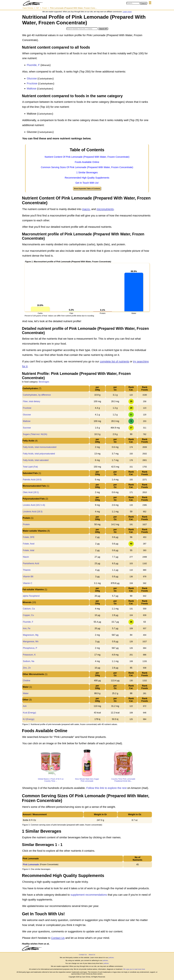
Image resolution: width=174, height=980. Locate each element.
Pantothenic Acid (31, 563)
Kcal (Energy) (29, 713)
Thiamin (27, 570)
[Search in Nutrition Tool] (82, 29)
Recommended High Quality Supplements (87, 178)
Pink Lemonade (31, 864)
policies (111, 958)
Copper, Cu (28, 615)
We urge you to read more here (134, 969)
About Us (92, 955)
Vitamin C (28, 583)
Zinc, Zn (27, 668)
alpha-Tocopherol (31, 596)
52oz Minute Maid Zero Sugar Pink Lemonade (87, 780)
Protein (26, 524)
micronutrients (105, 209)
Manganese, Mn (31, 641)
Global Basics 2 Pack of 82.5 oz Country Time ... (51, 780)
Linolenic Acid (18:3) (33, 512)
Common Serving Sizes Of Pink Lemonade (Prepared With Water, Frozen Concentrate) (87, 167)
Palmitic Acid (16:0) (32, 480)
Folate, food (29, 544)
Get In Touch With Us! (87, 183)
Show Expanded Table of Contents (87, 189)
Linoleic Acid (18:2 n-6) (34, 505)
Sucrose (27, 428)
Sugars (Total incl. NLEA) (35, 434)
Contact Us (58, 938)
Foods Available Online (87, 162)
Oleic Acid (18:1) (31, 492)
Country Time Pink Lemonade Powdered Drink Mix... (123, 780)
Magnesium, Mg (31, 635)
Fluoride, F (33, 65)
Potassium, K (29, 655)
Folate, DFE (29, 537)
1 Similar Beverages (87, 172)
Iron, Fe (27, 628)
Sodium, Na (29, 661)
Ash (25, 706)
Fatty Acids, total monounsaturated (40, 447)
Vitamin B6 (28, 577)
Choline (27, 681)
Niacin (26, 557)
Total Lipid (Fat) (30, 467)
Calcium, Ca (29, 609)
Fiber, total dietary (31, 401)
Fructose (32, 83)
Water (26, 693)
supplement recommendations (89, 895)
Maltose (32, 89)
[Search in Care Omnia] (133, 3)
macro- (86, 209)
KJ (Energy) (29, 719)
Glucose (32, 78)
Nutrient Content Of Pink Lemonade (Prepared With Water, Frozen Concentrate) (87, 157)
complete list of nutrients (115, 361)
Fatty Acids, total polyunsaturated (39, 454)
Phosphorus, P (30, 648)
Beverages (44, 382)
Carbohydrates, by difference (37, 395)
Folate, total (29, 550)
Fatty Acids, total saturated (36, 460)
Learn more (127, 12)
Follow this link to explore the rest (106, 788)
